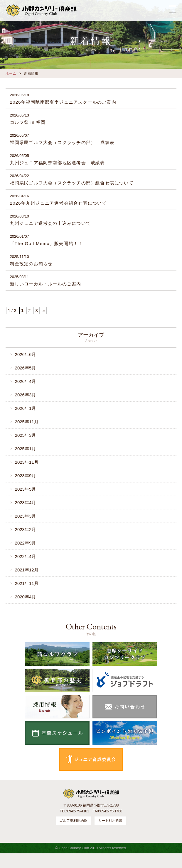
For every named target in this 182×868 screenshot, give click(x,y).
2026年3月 (26, 395)
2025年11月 (27, 422)
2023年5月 (26, 489)
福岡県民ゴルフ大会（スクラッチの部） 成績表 (62, 142)
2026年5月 (26, 368)
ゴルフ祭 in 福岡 (28, 122)
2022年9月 (26, 543)
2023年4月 (26, 503)
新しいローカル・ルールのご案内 (46, 284)
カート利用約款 (110, 821)
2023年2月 (26, 529)
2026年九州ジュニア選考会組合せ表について (58, 203)
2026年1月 (26, 408)
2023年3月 (26, 516)
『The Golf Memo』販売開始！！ (47, 243)
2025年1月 (26, 449)
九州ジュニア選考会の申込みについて (50, 223)
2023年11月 (27, 462)
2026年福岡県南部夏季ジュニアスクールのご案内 (63, 102)
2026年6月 (26, 354)
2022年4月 (26, 556)
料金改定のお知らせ (31, 264)
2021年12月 (27, 570)
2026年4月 (26, 381)
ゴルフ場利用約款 (73, 821)
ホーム (11, 73)
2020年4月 (26, 597)
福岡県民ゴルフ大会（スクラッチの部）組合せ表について (72, 183)
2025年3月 (26, 435)
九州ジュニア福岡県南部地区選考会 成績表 (58, 163)
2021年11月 (27, 583)
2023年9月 (26, 476)
